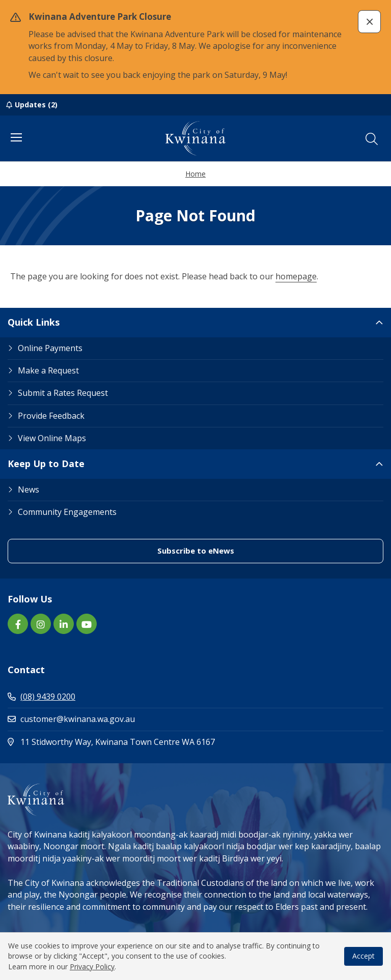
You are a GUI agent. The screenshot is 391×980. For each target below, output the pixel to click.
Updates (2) (36, 105)
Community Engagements (67, 512)
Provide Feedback (51, 416)
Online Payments (50, 348)
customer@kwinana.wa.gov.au (71, 719)
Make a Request (48, 370)
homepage (296, 276)
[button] (369, 22)
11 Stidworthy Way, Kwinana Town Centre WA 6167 (155, 742)
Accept (364, 956)
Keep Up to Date (46, 464)
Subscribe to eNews (196, 551)
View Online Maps (52, 438)
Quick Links (34, 322)
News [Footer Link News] (29, 489)
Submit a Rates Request (63, 393)
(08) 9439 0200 (41, 697)
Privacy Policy (92, 967)
